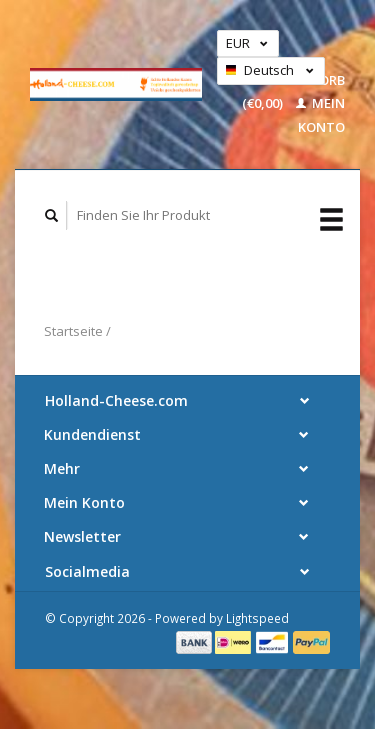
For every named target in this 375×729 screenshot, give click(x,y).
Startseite (73, 331)
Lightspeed (257, 618)
